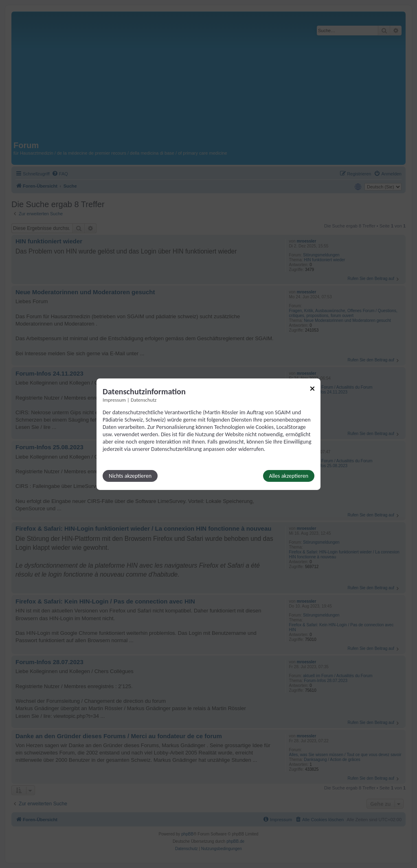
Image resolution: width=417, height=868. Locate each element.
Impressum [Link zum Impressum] (114, 399)
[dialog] (208, 434)
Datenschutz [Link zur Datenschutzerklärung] (144, 399)
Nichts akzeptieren (130, 476)
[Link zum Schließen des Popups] (312, 388)
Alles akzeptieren (289, 476)
